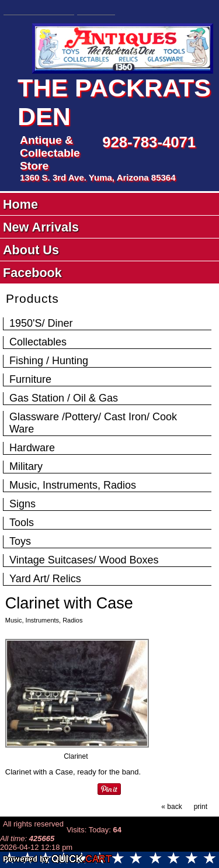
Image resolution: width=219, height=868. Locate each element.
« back (171, 807)
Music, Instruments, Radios (73, 485)
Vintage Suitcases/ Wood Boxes (84, 560)
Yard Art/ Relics (45, 579)
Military (26, 466)
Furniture (30, 379)
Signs (22, 504)
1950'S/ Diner (41, 323)
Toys (20, 541)
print (201, 807)
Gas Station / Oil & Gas (64, 398)
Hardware (32, 448)
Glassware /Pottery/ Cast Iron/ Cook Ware (93, 423)
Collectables (38, 342)
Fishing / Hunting (49, 361)
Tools (22, 523)
